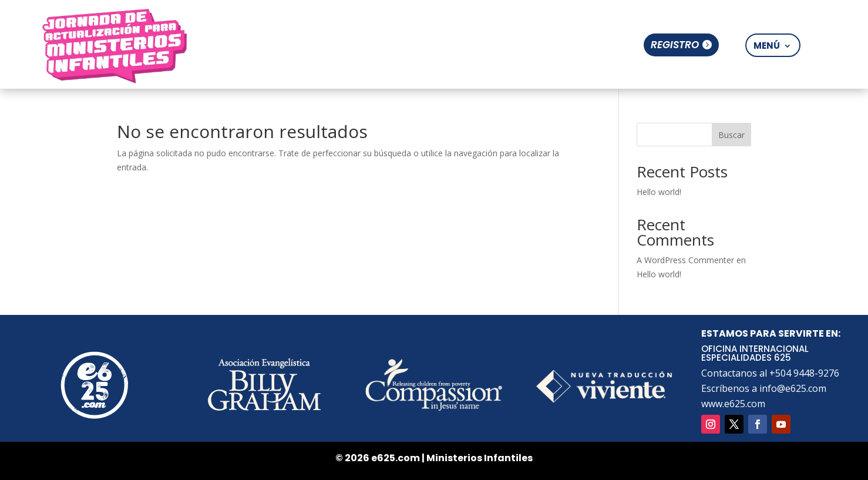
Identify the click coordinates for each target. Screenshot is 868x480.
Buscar (731, 135)
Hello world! (659, 192)
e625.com (396, 458)
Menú (767, 46)
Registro (675, 45)
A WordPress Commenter (685, 260)
